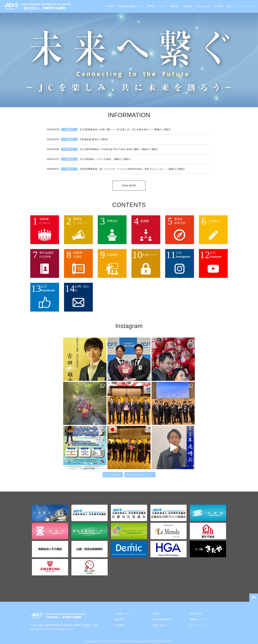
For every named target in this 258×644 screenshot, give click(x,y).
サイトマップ (249, 6)
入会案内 (187, 6)
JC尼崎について (123, 614)
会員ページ (232, 6)
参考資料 (218, 6)
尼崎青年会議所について (130, 6)
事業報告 (175, 6)
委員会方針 (196, 614)
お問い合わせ (203, 6)
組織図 (156, 614)
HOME (110, 6)
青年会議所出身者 (162, 619)
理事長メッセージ (157, 6)
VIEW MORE (129, 186)
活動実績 (119, 619)
